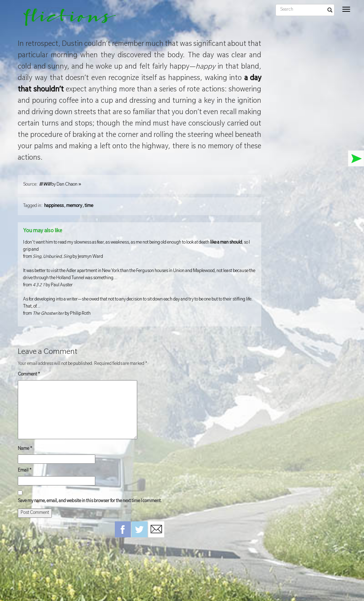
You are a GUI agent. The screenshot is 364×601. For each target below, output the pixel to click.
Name (25, 449)
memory (74, 206)
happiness (54, 206)
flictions (65, 20)
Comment (29, 375)
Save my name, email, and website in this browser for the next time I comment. (90, 501)
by (60, 185)
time (89, 206)
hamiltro (347, 551)
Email (25, 471)
